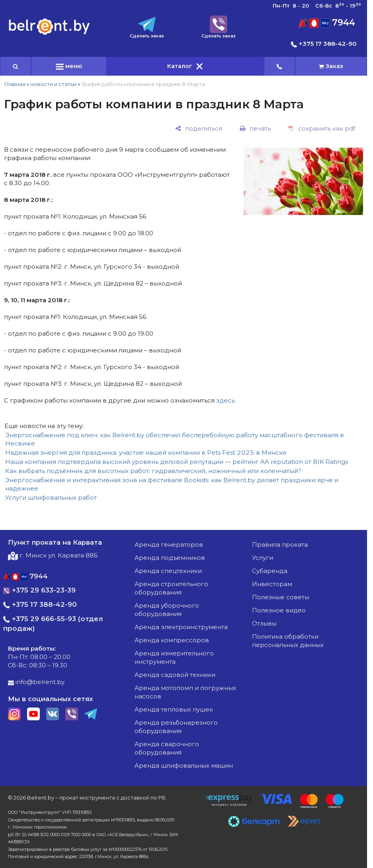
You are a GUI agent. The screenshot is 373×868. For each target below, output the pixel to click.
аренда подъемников (170, 558)
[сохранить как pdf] (322, 128)
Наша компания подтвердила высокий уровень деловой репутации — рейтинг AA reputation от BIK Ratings (177, 462)
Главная (15, 84)
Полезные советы (281, 597)
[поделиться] (199, 128)
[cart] (331, 66)
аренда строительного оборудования (171, 588)
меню (69, 66)
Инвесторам (272, 584)
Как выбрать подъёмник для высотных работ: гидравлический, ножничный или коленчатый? (153, 471)
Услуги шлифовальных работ (51, 498)
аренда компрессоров (172, 640)
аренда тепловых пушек (174, 709)
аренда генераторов (169, 544)
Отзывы (264, 623)
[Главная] (49, 34)
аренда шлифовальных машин (184, 765)
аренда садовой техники (175, 675)
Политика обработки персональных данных (288, 641)
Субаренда (270, 571)
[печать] (255, 128)
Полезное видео (279, 610)
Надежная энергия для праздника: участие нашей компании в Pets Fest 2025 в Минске (146, 453)
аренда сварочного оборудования (167, 748)
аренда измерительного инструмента (174, 657)
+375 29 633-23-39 (39, 590)
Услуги (263, 558)
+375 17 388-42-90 (324, 44)
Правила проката (280, 544)
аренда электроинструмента (181, 627)
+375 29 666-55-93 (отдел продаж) (53, 624)
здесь (225, 400)
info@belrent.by (36, 682)
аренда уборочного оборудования (167, 610)
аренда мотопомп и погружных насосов (185, 692)
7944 (327, 22)
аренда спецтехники (168, 571)
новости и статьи (53, 84)
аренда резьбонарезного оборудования (176, 727)
